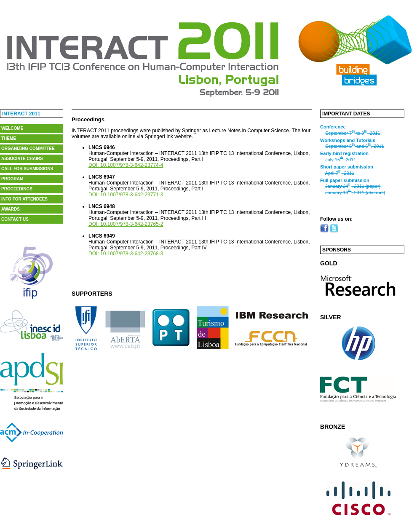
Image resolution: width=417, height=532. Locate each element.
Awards (11, 209)
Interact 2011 (21, 114)
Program (12, 179)
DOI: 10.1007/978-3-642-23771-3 (126, 195)
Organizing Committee (28, 148)
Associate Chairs (22, 159)
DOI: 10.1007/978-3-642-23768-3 (126, 254)
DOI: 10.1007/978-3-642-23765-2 (126, 224)
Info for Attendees (24, 199)
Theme (9, 138)
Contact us (15, 219)
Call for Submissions (27, 169)
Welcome (12, 128)
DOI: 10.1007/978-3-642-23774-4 (126, 165)
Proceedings (17, 189)
